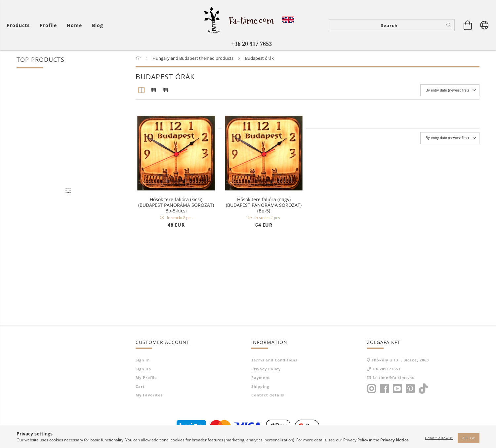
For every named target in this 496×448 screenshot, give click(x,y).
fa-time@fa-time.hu (394, 377)
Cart (140, 386)
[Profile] (48, 25)
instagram (371, 389)
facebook (384, 389)
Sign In (143, 360)
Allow (469, 438)
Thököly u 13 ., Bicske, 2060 (400, 360)
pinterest (410, 389)
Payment (261, 377)
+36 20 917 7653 (251, 44)
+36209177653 (387, 369)
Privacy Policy (266, 369)
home (74, 25)
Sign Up (143, 369)
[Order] (450, 90)
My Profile (146, 377)
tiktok (425, 389)
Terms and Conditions (274, 360)
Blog (98, 25)
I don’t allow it (439, 438)
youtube (397, 389)
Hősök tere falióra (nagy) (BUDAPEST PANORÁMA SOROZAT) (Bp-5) (264, 205)
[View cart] (468, 25)
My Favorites (149, 395)
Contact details (268, 395)
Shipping (260, 386)
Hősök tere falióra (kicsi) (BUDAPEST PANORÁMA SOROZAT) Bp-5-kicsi (176, 205)
